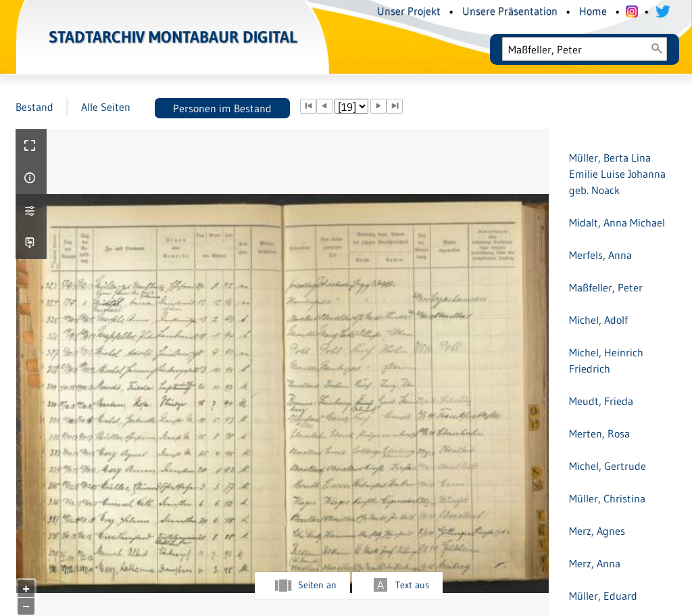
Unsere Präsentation (510, 11)
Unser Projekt (409, 11)
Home (593, 11)
